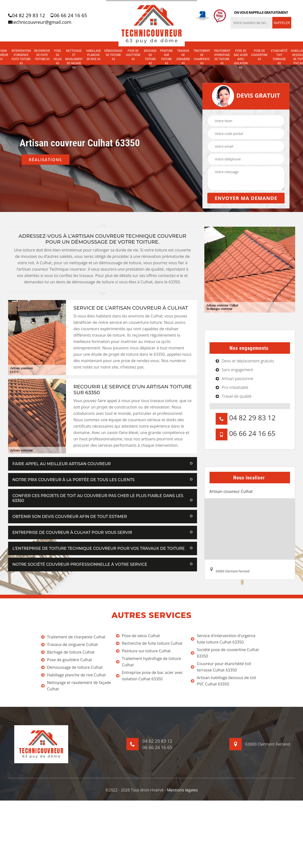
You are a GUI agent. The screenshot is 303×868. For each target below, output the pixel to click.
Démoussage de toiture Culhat (72, 667)
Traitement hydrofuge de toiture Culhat (149, 662)
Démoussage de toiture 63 (113, 55)
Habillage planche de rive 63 (93, 55)
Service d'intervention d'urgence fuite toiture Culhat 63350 (223, 639)
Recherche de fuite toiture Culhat (149, 643)
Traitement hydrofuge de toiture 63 (222, 57)
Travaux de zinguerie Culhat (70, 644)
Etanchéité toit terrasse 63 (279, 57)
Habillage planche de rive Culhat (73, 675)
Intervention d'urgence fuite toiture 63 (21, 57)
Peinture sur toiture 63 (166, 57)
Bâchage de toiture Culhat (68, 652)
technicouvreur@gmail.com (40, 22)
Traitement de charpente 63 (202, 57)
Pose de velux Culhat (138, 636)
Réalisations (46, 160)
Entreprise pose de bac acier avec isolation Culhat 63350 (149, 676)
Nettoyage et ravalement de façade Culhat (76, 686)
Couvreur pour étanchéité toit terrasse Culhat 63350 (221, 667)
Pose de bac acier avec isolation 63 (241, 59)
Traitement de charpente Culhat (73, 637)
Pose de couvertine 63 (259, 55)
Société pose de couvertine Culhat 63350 (225, 653)
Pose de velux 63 (58, 57)
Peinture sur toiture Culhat (143, 651)
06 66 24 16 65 (69, 15)
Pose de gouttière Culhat (67, 660)
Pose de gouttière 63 (133, 55)
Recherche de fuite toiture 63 (42, 55)
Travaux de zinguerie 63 (183, 57)
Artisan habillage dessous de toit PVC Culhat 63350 (223, 681)
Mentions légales (182, 790)
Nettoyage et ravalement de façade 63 (74, 59)
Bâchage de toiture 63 (150, 57)
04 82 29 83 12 (27, 15)
